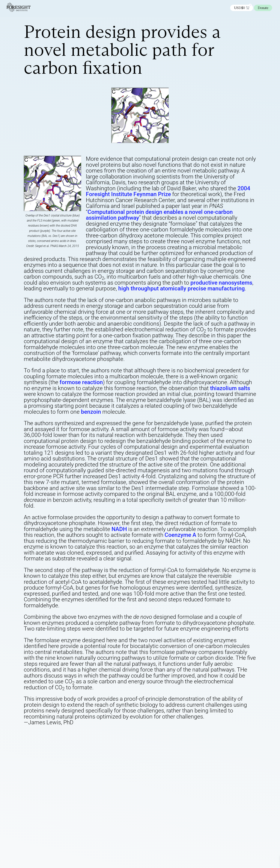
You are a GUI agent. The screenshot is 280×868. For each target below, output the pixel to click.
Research (177, 739)
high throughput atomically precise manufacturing (182, 288)
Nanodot (91, 739)
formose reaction (81, 382)
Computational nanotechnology (151, 735)
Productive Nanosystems (153, 739)
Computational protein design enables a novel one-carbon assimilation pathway (159, 215)
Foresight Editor (69, 732)
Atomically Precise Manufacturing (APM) (72, 735)
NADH (119, 529)
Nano (51, 739)
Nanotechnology (124, 739)
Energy (179, 735)
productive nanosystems (221, 283)
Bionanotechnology (114, 735)
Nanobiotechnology (70, 739)
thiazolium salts (230, 388)
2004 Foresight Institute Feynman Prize (168, 191)
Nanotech (105, 739)
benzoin (91, 412)
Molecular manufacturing (202, 735)
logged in (67, 757)
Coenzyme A (180, 535)
